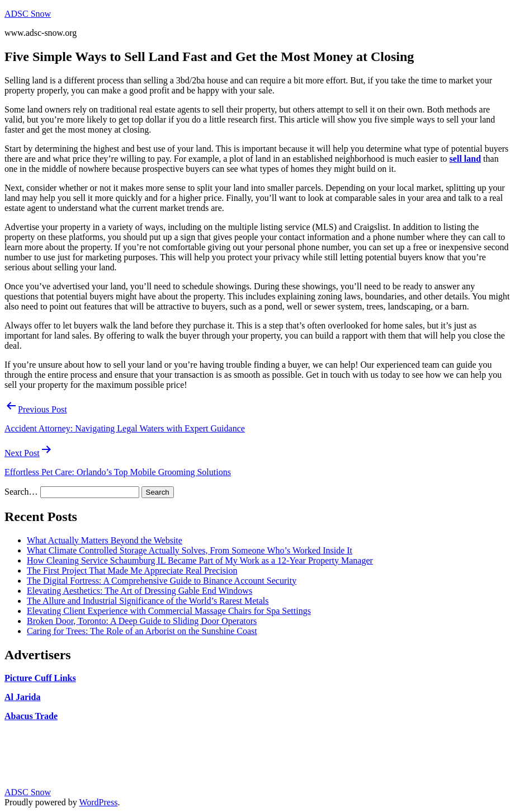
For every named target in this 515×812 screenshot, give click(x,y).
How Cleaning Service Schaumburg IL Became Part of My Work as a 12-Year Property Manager (200, 560)
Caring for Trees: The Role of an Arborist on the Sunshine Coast (142, 631)
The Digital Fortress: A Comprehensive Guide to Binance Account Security (162, 581)
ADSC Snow (28, 14)
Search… (21, 492)
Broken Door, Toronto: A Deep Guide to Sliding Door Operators (142, 621)
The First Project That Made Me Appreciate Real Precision (132, 571)
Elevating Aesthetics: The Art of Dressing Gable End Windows (140, 591)
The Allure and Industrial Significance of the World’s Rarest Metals (148, 601)
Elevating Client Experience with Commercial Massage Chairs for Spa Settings (169, 611)
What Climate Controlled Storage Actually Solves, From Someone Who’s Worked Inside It (190, 550)
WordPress (98, 802)
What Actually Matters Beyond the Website (105, 540)
